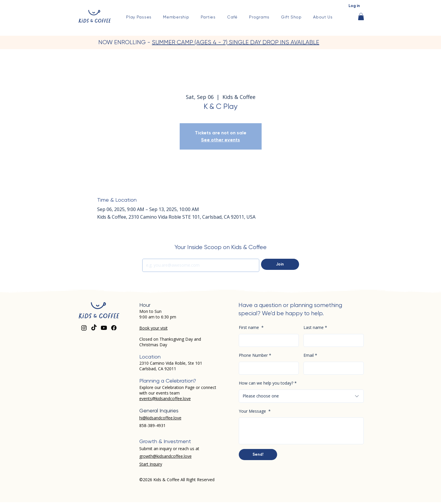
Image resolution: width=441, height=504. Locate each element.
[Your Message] (301, 431)
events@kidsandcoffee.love (165, 398)
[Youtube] (104, 328)
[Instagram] (84, 328)
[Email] (199, 265)
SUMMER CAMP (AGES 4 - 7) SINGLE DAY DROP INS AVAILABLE (236, 42)
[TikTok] (94, 328)
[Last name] (332, 341)
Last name (315, 328)
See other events (221, 140)
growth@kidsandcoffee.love (165, 456)
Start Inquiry (151, 464)
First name (251, 328)
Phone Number (255, 355)
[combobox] (301, 396)
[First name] (267, 341)
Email (310, 355)
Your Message (255, 411)
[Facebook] (114, 328)
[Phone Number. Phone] (267, 368)
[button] (259, 17)
